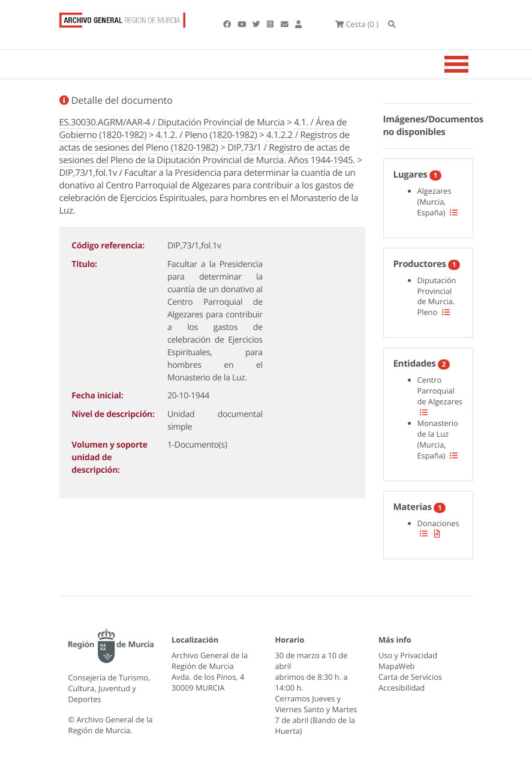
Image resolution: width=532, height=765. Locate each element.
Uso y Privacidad (408, 655)
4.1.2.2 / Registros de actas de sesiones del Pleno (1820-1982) (205, 141)
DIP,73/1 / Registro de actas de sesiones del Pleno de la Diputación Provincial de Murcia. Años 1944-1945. (208, 154)
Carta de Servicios (410, 677)
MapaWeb (396, 666)
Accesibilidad (402, 688)
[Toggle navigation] (471, 64)
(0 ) (357, 24)
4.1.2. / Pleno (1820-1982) (207, 135)
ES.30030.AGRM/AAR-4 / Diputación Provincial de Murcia (172, 122)
